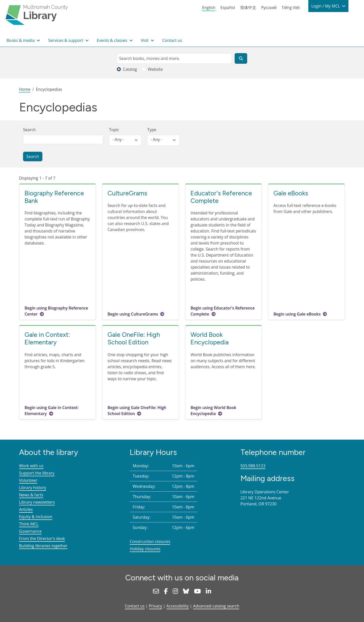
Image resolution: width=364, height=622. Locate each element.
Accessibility (178, 606)
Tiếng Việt (291, 8)
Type (152, 130)
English (209, 8)
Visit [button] (145, 40)
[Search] (241, 58)
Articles (26, 509)
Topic (114, 130)
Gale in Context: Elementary (47, 338)
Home (25, 89)
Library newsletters (37, 502)
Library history (33, 488)
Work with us (31, 466)
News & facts (31, 495)
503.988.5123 (253, 466)
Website (155, 69)
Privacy (156, 606)
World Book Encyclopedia (210, 338)
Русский (269, 8)
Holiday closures (145, 549)
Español (228, 8)
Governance (30, 531)
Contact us (172, 40)
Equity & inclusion (36, 517)
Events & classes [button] (113, 40)
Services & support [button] (66, 40)
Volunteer (28, 480)
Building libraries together (43, 546)
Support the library (37, 473)
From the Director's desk (42, 538)
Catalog (130, 69)
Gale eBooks (291, 193)
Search (29, 130)
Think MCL (29, 524)
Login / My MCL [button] (326, 6)
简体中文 (248, 8)
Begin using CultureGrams (133, 314)
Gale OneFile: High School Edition (134, 338)
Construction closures (150, 541)
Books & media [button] (21, 40)
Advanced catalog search (216, 606)
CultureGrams (127, 193)
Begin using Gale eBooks (297, 314)
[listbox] (125, 140)
